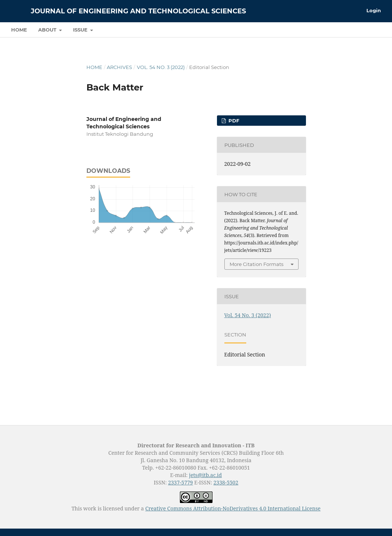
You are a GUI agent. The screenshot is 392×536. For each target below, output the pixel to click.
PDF (233, 121)
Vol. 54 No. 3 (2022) (161, 67)
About (48, 30)
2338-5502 (226, 482)
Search (364, 29)
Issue (81, 30)
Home (19, 30)
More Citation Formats (256, 264)
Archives (119, 67)
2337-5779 (180, 482)
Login (374, 10)
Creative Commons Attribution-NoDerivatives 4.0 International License (233, 508)
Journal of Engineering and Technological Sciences (138, 11)
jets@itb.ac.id (205, 475)
